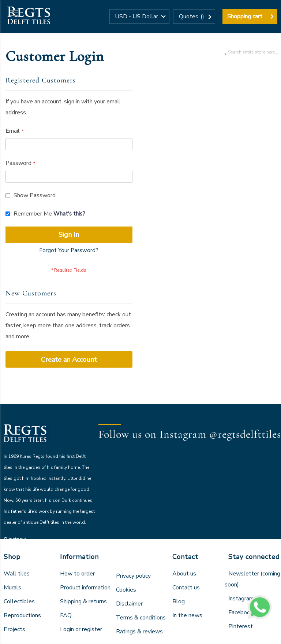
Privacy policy (133, 576)
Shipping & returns (83, 601)
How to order (77, 574)
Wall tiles (17, 574)
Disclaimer (129, 604)
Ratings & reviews (139, 632)
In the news (187, 615)
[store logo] (28, 16)
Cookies (126, 590)
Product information (85, 588)
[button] (139, 16)
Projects (14, 629)
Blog (179, 601)
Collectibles (19, 601)
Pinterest (241, 626)
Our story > (15, 539)
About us (184, 574)
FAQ (66, 615)
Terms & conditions (141, 618)
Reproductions (22, 615)
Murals (12, 588)
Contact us (186, 588)
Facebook (241, 612)
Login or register (81, 629)
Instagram (241, 599)
